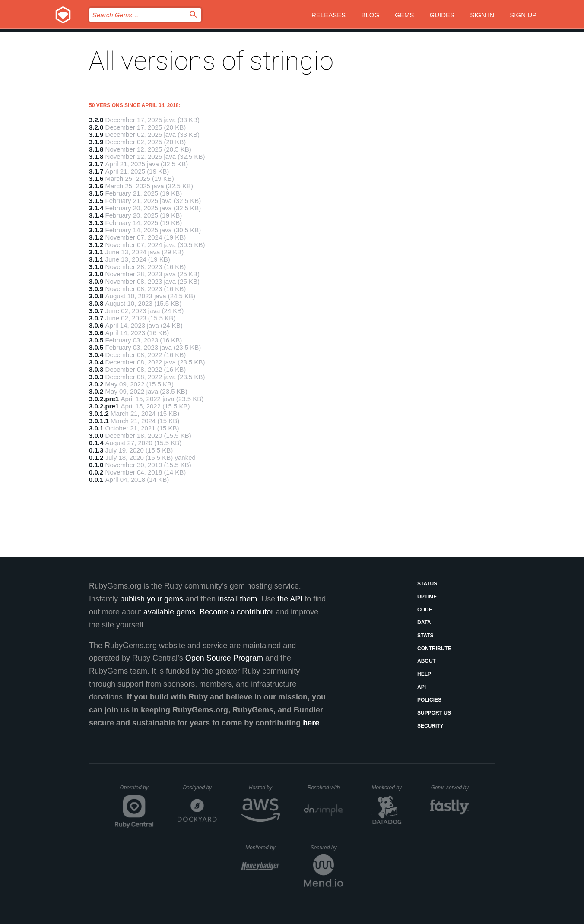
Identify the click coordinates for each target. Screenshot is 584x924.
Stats (425, 636)
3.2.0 (96, 120)
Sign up (523, 15)
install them (237, 599)
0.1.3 (96, 450)
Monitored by (389, 788)
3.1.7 (96, 164)
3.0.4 (96, 355)
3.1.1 (96, 252)
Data (424, 623)
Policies (429, 700)
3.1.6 (96, 179)
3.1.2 (96, 237)
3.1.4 (96, 208)
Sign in (482, 15)
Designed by (200, 788)
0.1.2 (96, 457)
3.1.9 (96, 134)
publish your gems (152, 599)
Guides (442, 15)
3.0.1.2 (99, 413)
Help (424, 674)
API (422, 687)
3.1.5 (96, 193)
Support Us (434, 713)
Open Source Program (224, 658)
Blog (370, 15)
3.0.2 (96, 384)
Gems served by (450, 788)
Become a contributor (236, 612)
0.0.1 (96, 479)
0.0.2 (96, 472)
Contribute (434, 649)
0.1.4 (96, 443)
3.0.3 (96, 369)
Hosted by (264, 788)
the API (290, 599)
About (427, 661)
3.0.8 (96, 296)
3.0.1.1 (99, 421)
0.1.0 (96, 465)
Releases (328, 15)
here (311, 723)
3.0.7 (96, 311)
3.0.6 (96, 325)
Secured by (327, 848)
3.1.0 (96, 267)
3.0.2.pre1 (104, 399)
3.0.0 (96, 435)
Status (427, 584)
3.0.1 (96, 428)
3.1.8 (96, 149)
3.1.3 (96, 223)
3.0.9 (96, 281)
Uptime (427, 597)
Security (430, 726)
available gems (169, 612)
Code (425, 610)
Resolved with (325, 788)
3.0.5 (96, 340)
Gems (404, 15)
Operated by (137, 791)
